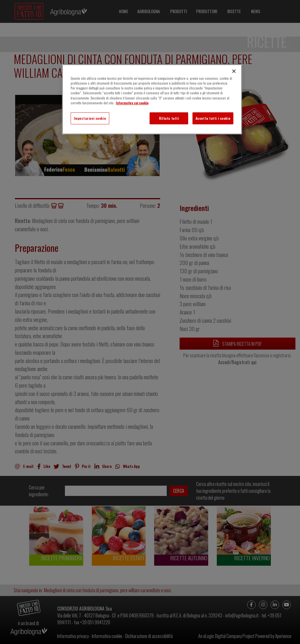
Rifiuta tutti (169, 118)
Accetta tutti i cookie (213, 118)
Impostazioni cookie (90, 118)
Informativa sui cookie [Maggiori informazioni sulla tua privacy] (132, 103)
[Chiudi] (234, 71)
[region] (152, 99)
